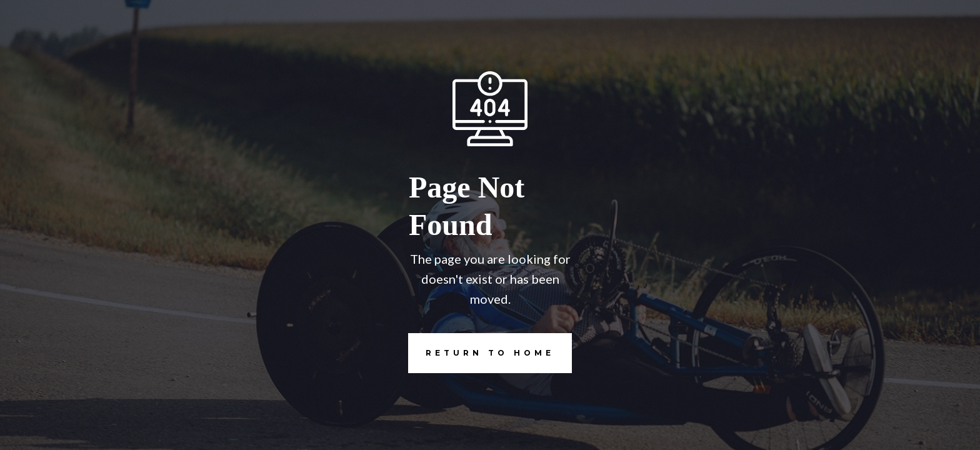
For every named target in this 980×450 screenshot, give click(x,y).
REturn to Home (481, 353)
